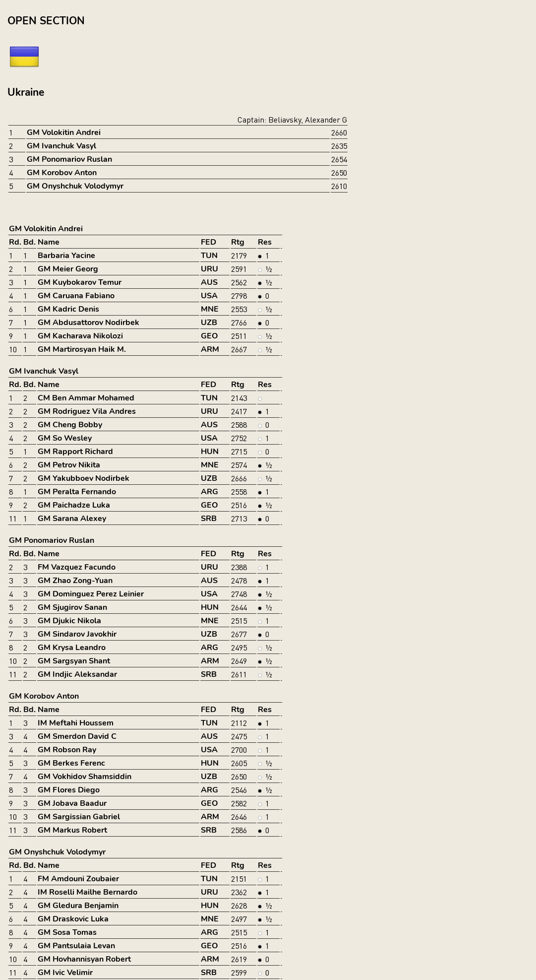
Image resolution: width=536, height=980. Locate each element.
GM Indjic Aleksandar (77, 674)
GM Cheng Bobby (70, 425)
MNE (210, 309)
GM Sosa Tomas (67, 932)
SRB (209, 519)
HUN (210, 452)
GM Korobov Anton (62, 173)
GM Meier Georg (68, 269)
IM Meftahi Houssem (76, 723)
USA (209, 296)
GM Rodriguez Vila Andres (87, 411)
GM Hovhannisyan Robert (84, 959)
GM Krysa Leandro (72, 648)
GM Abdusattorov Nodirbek (89, 323)
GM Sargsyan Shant (74, 661)
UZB (209, 323)
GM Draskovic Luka (73, 919)
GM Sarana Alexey (72, 519)
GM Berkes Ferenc (71, 763)
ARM (210, 349)
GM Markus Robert (72, 830)
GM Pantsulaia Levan (76, 946)
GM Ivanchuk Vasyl (61, 146)
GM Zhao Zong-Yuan (75, 581)
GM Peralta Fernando (77, 492)
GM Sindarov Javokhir (77, 634)
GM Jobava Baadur (72, 803)
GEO (209, 336)
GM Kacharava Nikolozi (80, 336)
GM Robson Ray (67, 750)
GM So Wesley (65, 438)
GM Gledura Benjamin (78, 906)
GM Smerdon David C (77, 736)
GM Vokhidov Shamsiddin (85, 777)
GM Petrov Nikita (69, 465)
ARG (209, 492)
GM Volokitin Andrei (64, 132)
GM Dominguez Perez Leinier (91, 594)
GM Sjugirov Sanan (72, 607)
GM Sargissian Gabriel (79, 817)
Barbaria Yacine (66, 256)
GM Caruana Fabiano (76, 296)
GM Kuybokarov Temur (80, 282)
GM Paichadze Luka (74, 505)
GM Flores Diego (69, 790)
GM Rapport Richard (75, 452)
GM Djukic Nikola (69, 621)
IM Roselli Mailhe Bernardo (88, 892)
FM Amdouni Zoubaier (78, 879)
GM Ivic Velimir (65, 973)
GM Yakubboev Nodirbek (84, 478)
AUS (209, 282)
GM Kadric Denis (68, 309)
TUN (209, 256)
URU (209, 269)
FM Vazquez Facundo (77, 567)
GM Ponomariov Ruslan (69, 159)
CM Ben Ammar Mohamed (86, 398)
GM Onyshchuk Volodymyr (75, 186)
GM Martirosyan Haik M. (82, 349)
